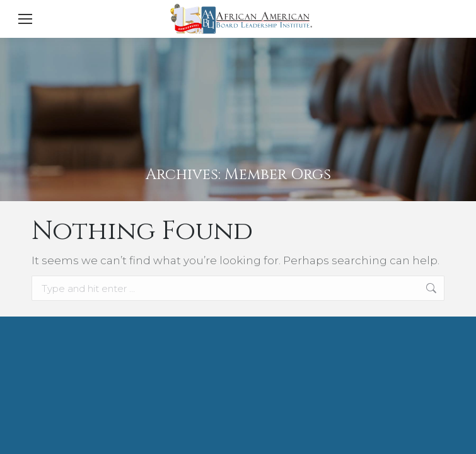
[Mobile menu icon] (25, 19)
